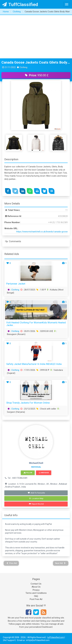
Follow (28, 473)
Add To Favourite (36, 493)
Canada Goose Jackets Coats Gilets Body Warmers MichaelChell (36, 62)
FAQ (36, 596)
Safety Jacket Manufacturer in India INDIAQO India (34, 364)
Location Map (36, 498)
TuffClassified (20, 4)
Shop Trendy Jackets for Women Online (28, 403)
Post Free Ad (36, 599)
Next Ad (60, 563)
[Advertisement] (36, 37)
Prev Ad (12, 563)
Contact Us (36, 584)
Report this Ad (36, 504)
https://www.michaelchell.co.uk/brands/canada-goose (42, 232)
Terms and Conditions (36, 593)
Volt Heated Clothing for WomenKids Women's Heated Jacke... (36, 324)
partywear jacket (16, 284)
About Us (36, 587)
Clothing (15, 290)
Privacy (36, 590)
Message (44, 473)
